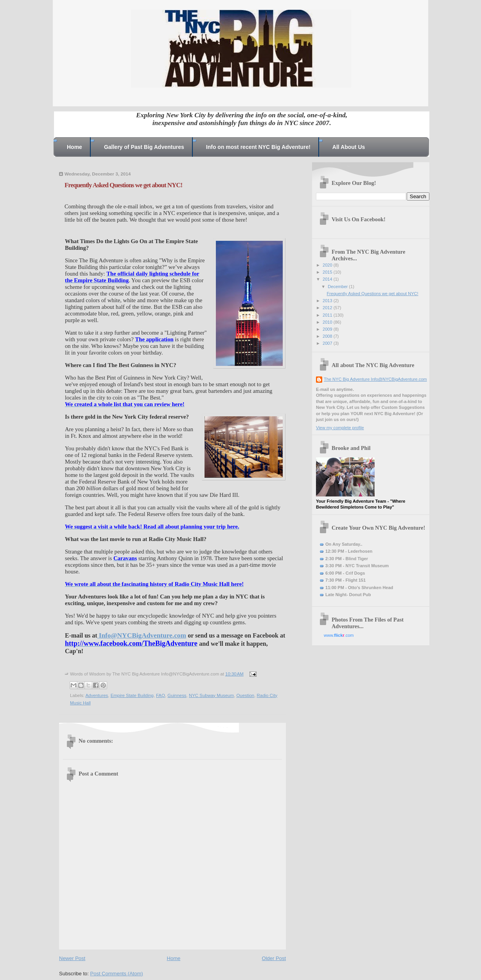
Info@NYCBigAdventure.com (143, 635)
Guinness (177, 695)
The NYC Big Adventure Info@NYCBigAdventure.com (375, 379)
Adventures (97, 695)
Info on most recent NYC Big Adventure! (258, 147)
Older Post (274, 958)
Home (74, 147)
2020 (328, 265)
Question (245, 695)
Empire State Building (132, 695)
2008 (328, 336)
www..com (339, 635)
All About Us (349, 147)
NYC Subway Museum (211, 695)
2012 (328, 308)
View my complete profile (340, 428)
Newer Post (72, 958)
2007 (328, 343)
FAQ (161, 695)
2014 (328, 279)
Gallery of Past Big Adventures (144, 147)
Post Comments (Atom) (117, 974)
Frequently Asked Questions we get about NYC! (373, 294)
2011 (328, 315)
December (338, 287)
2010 (328, 322)
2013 (328, 301)
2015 (328, 272)
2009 (328, 329)
